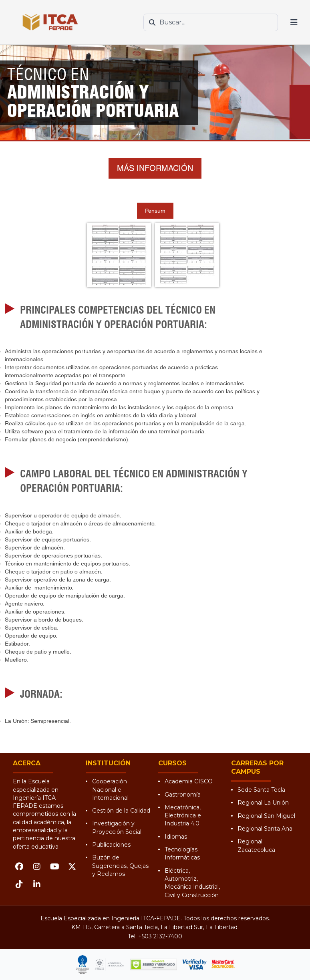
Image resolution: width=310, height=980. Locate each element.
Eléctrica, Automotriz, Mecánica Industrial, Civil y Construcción (192, 883)
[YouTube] (54, 867)
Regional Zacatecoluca (256, 845)
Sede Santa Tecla (261, 790)
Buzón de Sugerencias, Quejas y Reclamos (120, 866)
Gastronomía (183, 795)
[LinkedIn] (37, 884)
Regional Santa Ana (265, 829)
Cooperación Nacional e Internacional (110, 790)
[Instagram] (37, 867)
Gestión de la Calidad (121, 811)
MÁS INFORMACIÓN (155, 168)
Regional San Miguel (266, 816)
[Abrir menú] (294, 22)
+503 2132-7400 (160, 936)
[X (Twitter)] (72, 867)
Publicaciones (111, 845)
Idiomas (176, 837)
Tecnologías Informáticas (182, 853)
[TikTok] (19, 884)
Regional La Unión (263, 803)
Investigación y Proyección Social (117, 827)
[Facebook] (19, 867)
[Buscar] (152, 22)
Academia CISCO (189, 781)
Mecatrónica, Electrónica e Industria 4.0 (183, 816)
